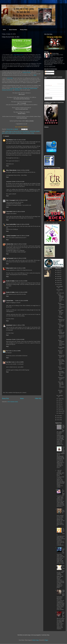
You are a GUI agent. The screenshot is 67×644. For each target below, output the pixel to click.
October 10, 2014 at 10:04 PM (22, 301)
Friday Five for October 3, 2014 (61, 379)
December (61, 286)
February (60, 411)
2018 (58, 276)
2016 (58, 281)
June (59, 403)
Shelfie (6, 133)
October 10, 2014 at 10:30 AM (23, 224)
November (61, 290)
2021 (58, 270)
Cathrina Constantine (11, 236)
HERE (35, 75)
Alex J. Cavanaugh (10, 200)
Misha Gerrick (9, 268)
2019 (58, 274)
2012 (58, 418)
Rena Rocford (9, 90)
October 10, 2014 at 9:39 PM (21, 281)
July (59, 401)
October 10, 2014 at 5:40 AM (23, 170)
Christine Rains (10, 129)
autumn (7, 131)
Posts (47, 71)
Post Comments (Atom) (13, 402)
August (60, 399)
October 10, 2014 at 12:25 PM (20, 258)
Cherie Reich (9, 212)
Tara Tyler (12, 88)
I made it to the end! (63, 550)
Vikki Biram (17, 90)
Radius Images (36, 640)
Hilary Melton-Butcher (11, 170)
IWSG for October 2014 (60, 392)
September (61, 395)
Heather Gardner (19, 88)
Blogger (46, 640)
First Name (47, 89)
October (60, 293)
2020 (58, 272)
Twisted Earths (19, 133)
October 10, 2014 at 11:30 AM (23, 236)
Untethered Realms (27, 72)
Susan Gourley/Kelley (11, 224)
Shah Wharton (9, 140)
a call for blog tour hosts (18, 55)
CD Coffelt (25, 88)
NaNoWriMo (10, 78)
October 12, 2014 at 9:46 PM (17, 362)
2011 (58, 420)
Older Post (38, 398)
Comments (48, 74)
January (60, 413)
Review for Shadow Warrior (60, 352)
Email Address (48, 85)
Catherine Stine (10, 244)
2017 (58, 278)
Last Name (47, 94)
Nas (7, 351)
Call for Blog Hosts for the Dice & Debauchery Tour (61, 362)
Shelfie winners (12, 133)
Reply (7, 166)
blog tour (11, 131)
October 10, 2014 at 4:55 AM (19, 140)
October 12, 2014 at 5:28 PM (14, 351)
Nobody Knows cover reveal (61, 368)
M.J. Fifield (30, 88)
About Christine (13, 30)
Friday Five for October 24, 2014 (61, 321)
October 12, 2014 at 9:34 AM (18, 339)
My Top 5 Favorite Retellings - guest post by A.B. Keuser (60, 473)
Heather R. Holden (10, 281)
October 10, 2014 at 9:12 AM (21, 200)
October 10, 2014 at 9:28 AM (19, 212)
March (60, 409)
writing (32, 133)
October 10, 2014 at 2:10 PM (19, 268)
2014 (58, 285)
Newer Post (5, 398)
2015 (58, 283)
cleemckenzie (9, 325)
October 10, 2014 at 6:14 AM (18, 182)
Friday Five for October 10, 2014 (61, 357)
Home (4, 30)
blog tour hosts (17, 131)
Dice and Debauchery (25, 131)
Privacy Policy (24, 30)
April (60, 407)
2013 (58, 416)
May (59, 405)
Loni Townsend (10, 258)
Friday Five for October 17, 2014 (61, 337)
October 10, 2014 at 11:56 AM (20, 244)
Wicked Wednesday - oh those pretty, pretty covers (61, 343)
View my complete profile (50, 66)
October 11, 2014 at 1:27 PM (19, 325)
